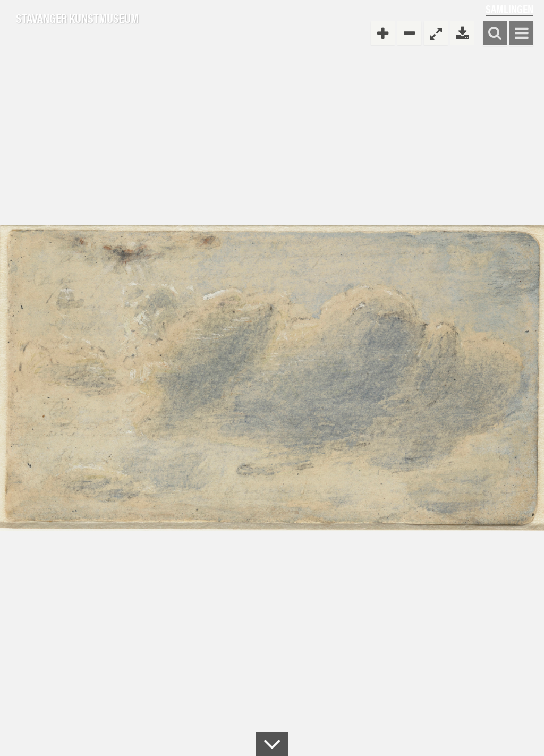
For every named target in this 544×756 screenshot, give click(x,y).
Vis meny (521, 34)
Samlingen (509, 9)
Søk (495, 34)
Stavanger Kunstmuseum (77, 19)
